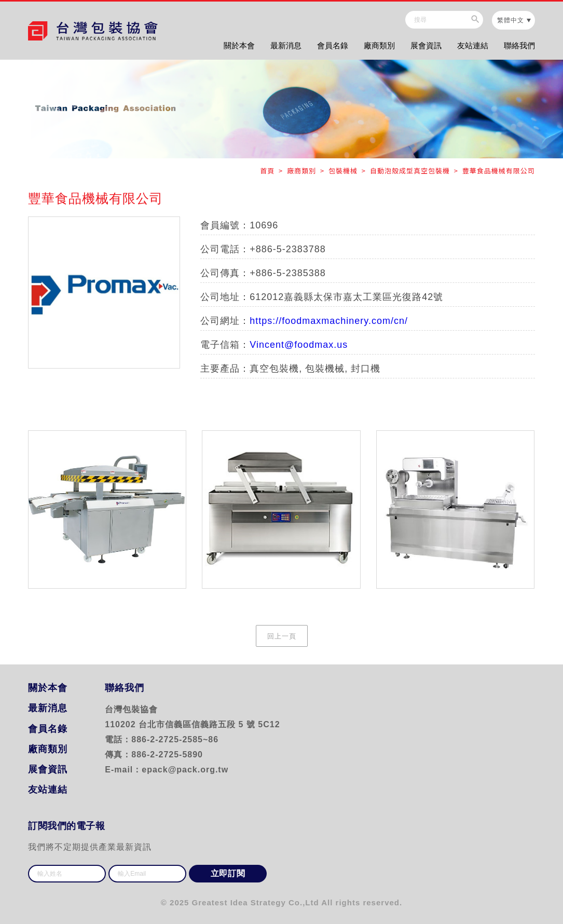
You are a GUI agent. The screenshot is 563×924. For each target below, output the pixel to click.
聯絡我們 (519, 45)
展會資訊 (426, 45)
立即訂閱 (228, 873)
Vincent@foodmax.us (299, 345)
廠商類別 (379, 45)
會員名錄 (333, 45)
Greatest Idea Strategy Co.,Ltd (256, 902)
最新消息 (286, 45)
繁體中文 (511, 20)
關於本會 (239, 45)
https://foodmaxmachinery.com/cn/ (329, 321)
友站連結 (473, 45)
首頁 (268, 171)
